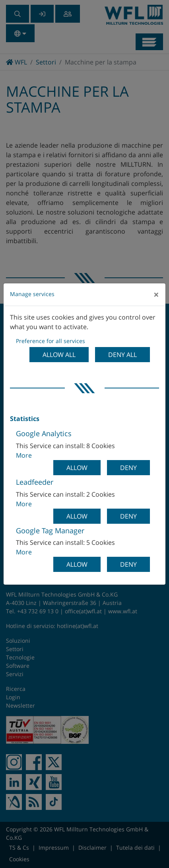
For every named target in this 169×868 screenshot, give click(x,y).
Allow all (59, 355)
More (24, 455)
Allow (77, 468)
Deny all (122, 355)
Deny (128, 468)
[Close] (156, 295)
